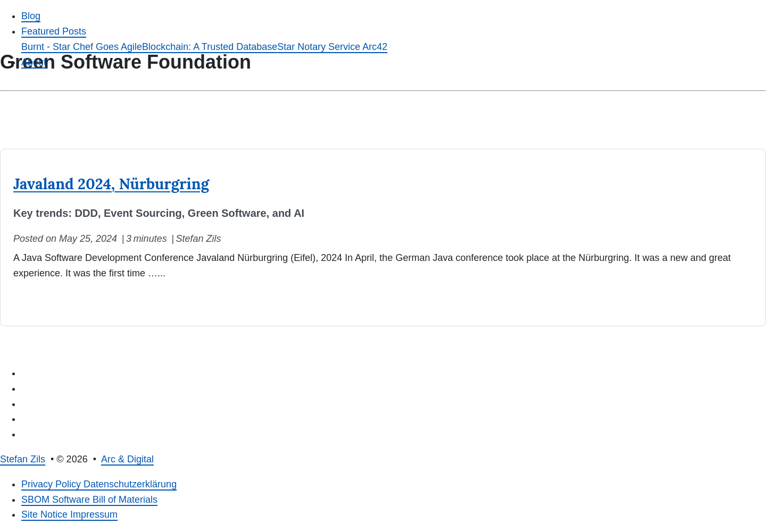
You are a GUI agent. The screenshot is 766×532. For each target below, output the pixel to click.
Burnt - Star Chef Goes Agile (82, 47)
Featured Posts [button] (54, 31)
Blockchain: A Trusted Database (210, 47)
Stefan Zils (23, 459)
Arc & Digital (127, 459)
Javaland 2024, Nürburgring (111, 184)
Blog (31, 16)
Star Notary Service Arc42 (332, 47)
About (34, 62)
